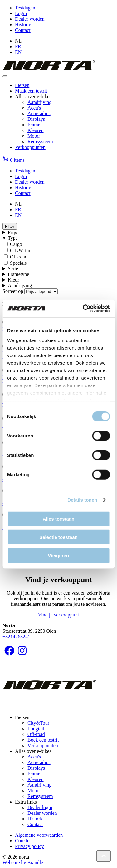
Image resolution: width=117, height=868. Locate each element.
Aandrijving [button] (20, 286)
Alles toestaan (59, 519)
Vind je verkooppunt (58, 615)
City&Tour (21, 250)
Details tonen (82, 500)
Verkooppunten (30, 147)
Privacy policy (29, 846)
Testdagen (25, 8)
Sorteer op (13, 291)
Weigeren (58, 555)
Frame (34, 125)
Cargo (16, 244)
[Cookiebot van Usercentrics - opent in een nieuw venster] (83, 309)
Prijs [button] (12, 232)
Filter (10, 226)
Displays (36, 119)
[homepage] (49, 69)
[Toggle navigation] (5, 76)
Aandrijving (39, 102)
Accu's (34, 108)
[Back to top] (104, 856)
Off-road (19, 257)
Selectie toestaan (58, 537)
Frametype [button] (18, 274)
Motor (34, 136)
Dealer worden (30, 19)
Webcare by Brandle (23, 863)
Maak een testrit (31, 91)
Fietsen (22, 85)
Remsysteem (40, 142)
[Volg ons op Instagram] (22, 653)
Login (21, 13)
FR (18, 46)
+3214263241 (16, 637)
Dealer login (40, 807)
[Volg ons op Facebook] (9, 653)
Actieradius (39, 113)
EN (18, 52)
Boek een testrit (43, 740)
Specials (18, 263)
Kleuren (36, 130)
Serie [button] (13, 269)
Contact (23, 30)
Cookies (23, 841)
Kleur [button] (13, 280)
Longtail (36, 729)
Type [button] (13, 238)
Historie (23, 25)
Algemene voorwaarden (39, 835)
